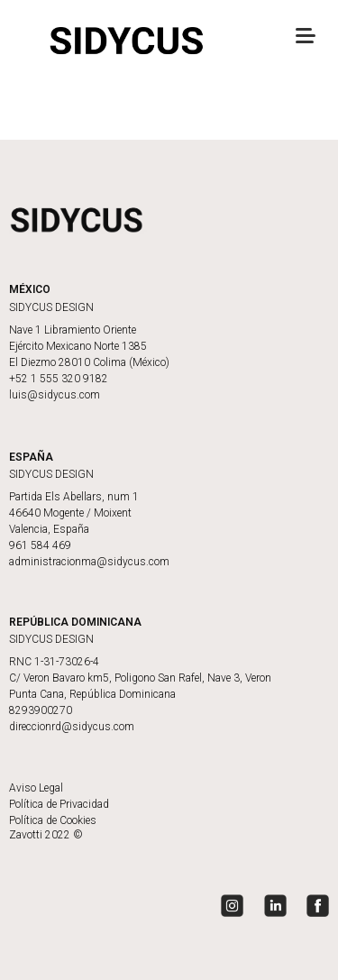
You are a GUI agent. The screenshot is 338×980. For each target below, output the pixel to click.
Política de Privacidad (59, 804)
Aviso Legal (36, 788)
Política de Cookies (53, 820)
